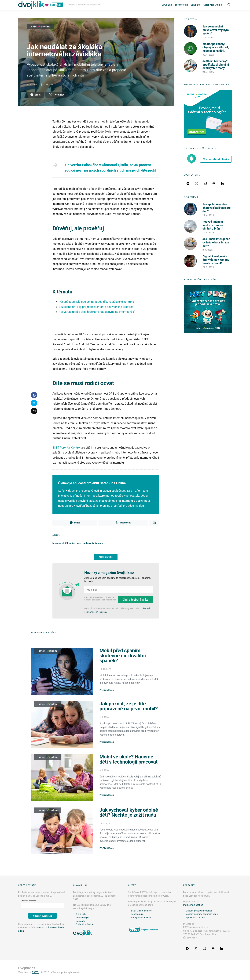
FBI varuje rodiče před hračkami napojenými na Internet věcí (97, 312)
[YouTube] (214, 183)
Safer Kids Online (213, 5)
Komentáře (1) (106, 557)
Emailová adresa (28, 901)
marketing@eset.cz (193, 905)
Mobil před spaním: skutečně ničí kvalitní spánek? (123, 656)
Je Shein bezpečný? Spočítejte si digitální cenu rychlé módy (216, 65)
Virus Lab (167, 5)
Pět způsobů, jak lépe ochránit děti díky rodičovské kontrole (96, 302)
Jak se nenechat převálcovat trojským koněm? (216, 30)
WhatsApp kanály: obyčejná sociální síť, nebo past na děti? (216, 47)
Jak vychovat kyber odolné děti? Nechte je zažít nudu (129, 813)
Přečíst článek (107, 690)
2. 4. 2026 (208, 250)
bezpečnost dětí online (64, 543)
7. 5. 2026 (208, 38)
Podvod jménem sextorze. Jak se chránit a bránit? (213, 225)
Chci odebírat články (135, 600)
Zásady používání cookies (199, 911)
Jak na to (196, 5)
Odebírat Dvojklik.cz (42, 916)
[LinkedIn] (222, 183)
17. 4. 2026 (208, 215)
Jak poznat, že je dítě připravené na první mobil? (129, 706)
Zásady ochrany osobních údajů (202, 914)
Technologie (181, 5)
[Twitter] (197, 183)
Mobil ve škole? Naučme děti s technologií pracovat (129, 759)
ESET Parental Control (66, 448)
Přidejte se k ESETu (141, 918)
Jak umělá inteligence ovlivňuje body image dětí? (216, 242)
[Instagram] (205, 183)
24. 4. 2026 (208, 72)
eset (79, 543)
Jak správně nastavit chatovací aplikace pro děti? (217, 208)
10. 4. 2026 (208, 233)
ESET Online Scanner (142, 911)
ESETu (35, 972)
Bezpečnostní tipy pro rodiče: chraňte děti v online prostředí (96, 307)
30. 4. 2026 (208, 55)
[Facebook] (188, 183)
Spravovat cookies (195, 918)
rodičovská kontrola (93, 543)
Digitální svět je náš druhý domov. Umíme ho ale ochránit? (216, 260)
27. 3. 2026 (208, 267)
